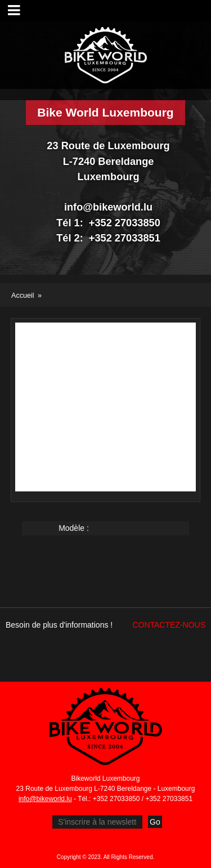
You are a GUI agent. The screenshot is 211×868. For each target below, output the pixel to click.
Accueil (23, 296)
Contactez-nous (169, 625)
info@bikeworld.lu (45, 799)
